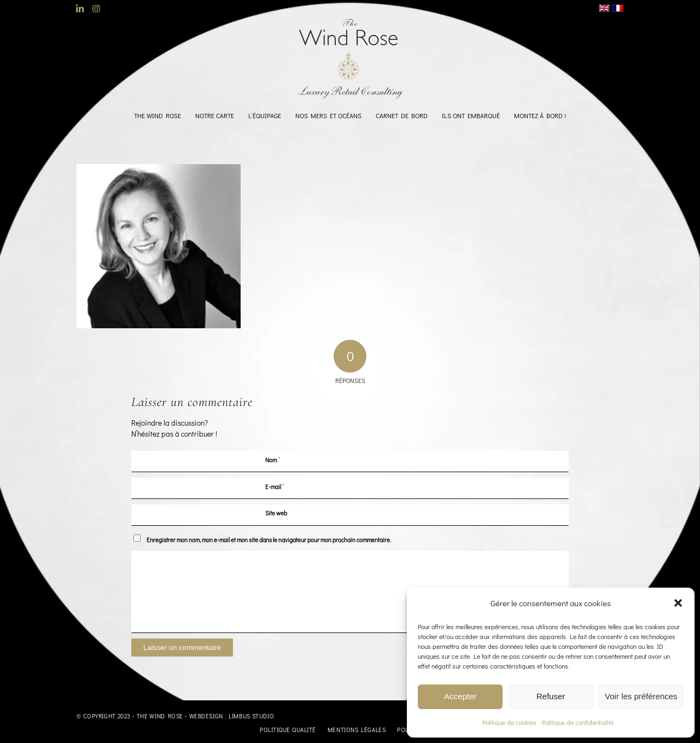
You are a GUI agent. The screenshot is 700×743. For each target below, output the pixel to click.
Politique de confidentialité (578, 722)
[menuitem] (157, 115)
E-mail (275, 486)
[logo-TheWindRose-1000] (350, 59)
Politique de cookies (509, 722)
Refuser (551, 696)
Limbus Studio (251, 716)
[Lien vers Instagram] (96, 8)
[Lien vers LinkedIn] (80, 8)
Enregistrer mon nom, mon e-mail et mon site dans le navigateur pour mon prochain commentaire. (269, 540)
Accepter (460, 696)
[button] (678, 603)
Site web (276, 513)
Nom (273, 459)
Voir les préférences (641, 696)
